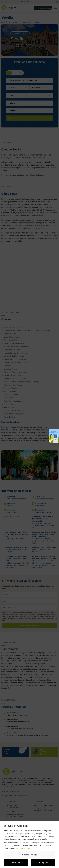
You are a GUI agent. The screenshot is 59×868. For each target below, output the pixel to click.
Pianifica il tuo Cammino (53, 433)
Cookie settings (30, 855)
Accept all (43, 862)
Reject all (16, 862)
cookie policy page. (23, 848)
